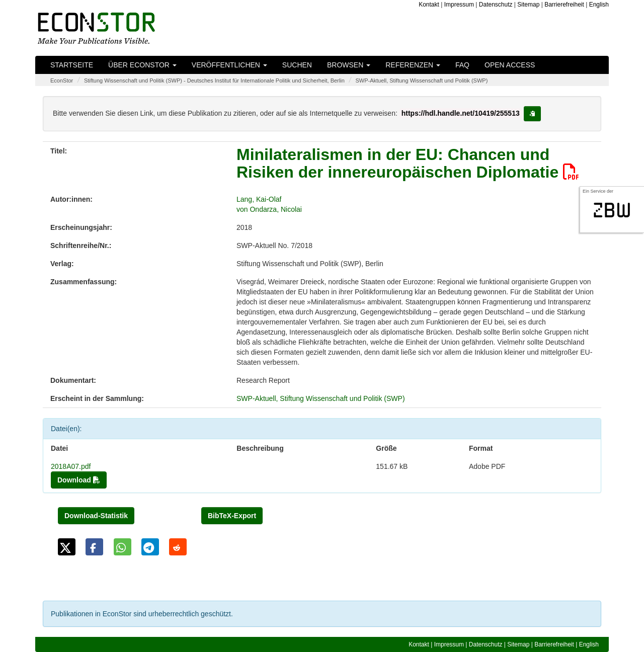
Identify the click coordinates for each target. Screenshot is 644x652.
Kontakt (429, 5)
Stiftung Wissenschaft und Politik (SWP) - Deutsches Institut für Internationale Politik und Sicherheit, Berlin (214, 80)
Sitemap (528, 5)
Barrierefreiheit (564, 5)
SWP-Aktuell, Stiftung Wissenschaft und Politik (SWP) (421, 80)
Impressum (459, 5)
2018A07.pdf (71, 466)
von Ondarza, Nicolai (269, 209)
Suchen (297, 65)
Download (79, 480)
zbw (612, 210)
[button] (67, 547)
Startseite (72, 65)
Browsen (349, 65)
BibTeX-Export (232, 516)
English (599, 5)
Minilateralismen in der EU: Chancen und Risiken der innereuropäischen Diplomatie (408, 163)
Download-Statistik (96, 516)
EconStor (62, 80)
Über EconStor (142, 65)
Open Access (510, 65)
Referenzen (413, 65)
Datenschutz (496, 5)
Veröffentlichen (229, 65)
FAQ (462, 65)
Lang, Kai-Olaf (259, 199)
